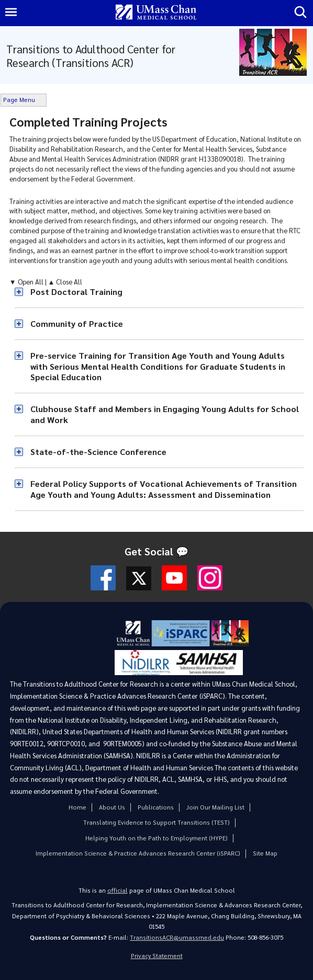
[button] (159, 292)
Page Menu (19, 100)
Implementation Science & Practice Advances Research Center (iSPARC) (138, 853)
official (118, 890)
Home (77, 807)
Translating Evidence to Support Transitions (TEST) (156, 822)
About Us (112, 807)
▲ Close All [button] (65, 282)
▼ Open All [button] (27, 282)
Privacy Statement (157, 956)
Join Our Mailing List (215, 807)
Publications (156, 807)
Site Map (265, 853)
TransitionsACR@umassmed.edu (177, 937)
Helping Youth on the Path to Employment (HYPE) (156, 838)
